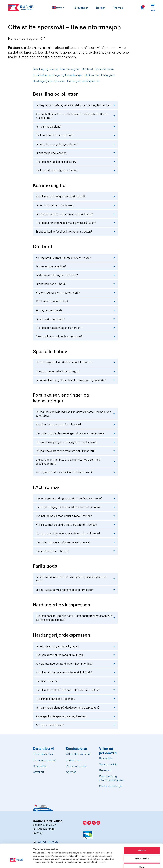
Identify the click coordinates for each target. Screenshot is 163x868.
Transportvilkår (108, 764)
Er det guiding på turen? (75, 319)
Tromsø (118, 8)
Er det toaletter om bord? (75, 284)
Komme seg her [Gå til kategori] (70, 69)
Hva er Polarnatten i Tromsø (75, 551)
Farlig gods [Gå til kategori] (108, 75)
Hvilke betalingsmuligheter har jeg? (75, 170)
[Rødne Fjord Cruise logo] (21, 8)
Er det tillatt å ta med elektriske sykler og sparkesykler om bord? (75, 579)
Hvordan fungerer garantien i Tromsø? (75, 424)
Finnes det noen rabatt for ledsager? (75, 371)
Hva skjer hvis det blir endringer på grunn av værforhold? (75, 433)
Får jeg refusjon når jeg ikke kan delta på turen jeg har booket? (75, 105)
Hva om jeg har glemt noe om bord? (75, 293)
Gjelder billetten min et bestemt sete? (75, 336)
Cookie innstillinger (111, 786)
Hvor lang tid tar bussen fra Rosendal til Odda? (75, 672)
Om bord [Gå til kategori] (87, 69)
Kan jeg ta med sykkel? (75, 725)
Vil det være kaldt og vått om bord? (75, 275)
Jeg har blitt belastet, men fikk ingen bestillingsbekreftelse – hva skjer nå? (75, 116)
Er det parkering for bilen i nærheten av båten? (75, 232)
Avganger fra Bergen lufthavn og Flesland (75, 716)
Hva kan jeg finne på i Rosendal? (75, 699)
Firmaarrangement (44, 760)
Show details (134, 863)
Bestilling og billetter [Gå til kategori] (45, 69)
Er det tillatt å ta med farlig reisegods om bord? (75, 590)
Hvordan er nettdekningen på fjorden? (75, 328)
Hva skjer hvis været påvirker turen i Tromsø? (75, 542)
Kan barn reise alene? (75, 127)
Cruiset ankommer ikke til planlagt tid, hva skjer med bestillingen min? (75, 462)
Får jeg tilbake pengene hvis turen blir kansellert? (75, 451)
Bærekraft (105, 770)
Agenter (71, 772)
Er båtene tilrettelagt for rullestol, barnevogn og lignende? (75, 380)
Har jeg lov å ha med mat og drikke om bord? (75, 258)
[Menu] (153, 8)
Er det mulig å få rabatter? (75, 153)
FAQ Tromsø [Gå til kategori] (92, 75)
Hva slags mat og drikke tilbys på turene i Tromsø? (75, 525)
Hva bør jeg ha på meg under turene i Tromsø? (75, 516)
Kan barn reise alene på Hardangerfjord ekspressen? (75, 708)
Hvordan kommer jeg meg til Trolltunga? (75, 655)
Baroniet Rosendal (75, 681)
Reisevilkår (106, 758)
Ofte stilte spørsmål (78, 754)
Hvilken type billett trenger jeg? (75, 135)
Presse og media (76, 766)
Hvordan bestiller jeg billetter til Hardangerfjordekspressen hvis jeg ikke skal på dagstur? (75, 618)
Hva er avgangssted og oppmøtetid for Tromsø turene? (75, 498)
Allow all (142, 835)
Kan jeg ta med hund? (75, 310)
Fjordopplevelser (43, 754)
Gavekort (38, 772)
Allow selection (142, 843)
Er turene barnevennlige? (75, 266)
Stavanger (81, 8)
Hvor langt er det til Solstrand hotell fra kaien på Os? (75, 690)
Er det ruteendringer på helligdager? (75, 646)
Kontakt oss (73, 760)
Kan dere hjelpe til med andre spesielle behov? (75, 362)
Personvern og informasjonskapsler (111, 778)
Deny (142, 851)
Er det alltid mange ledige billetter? (75, 144)
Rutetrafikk (40, 766)
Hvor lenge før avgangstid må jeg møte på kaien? (75, 223)
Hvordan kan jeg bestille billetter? (75, 162)
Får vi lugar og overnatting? (75, 301)
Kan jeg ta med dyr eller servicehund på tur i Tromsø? (75, 533)
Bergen (101, 8)
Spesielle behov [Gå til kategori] (104, 69)
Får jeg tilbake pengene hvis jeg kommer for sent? (75, 442)
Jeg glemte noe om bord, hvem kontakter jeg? (75, 664)
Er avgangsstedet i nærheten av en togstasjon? (75, 214)
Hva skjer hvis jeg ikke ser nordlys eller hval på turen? (75, 507)
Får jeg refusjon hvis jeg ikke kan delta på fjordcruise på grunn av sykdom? (75, 414)
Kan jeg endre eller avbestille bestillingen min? (75, 472)
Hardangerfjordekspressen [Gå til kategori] (49, 81)
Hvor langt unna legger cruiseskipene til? (75, 196)
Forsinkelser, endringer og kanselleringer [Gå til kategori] (58, 75)
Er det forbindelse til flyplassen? (75, 205)
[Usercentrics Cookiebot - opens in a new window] (16, 863)
